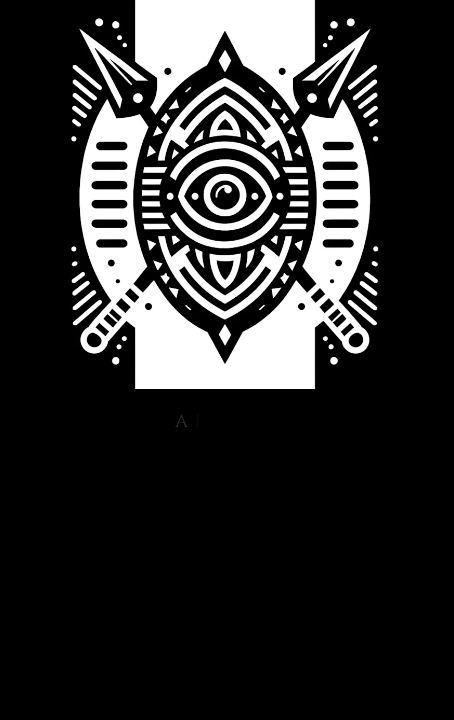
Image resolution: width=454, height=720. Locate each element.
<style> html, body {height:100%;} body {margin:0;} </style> (227, 421)
